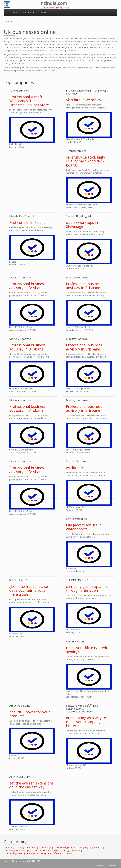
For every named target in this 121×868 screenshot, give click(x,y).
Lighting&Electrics (93, 847)
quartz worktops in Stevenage (82, 224)
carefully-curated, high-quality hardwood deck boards (86, 161)
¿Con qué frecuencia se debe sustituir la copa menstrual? (29, 590)
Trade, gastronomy (71, 850)
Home (14, 13)
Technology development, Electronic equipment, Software (34, 853)
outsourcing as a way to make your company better (86, 722)
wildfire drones (79, 468)
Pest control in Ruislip (27, 222)
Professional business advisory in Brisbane (27, 286)
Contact (42, 13)
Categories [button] (28, 13)
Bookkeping (48, 847)
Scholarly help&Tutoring (27, 847)
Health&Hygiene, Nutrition (69, 847)
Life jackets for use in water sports (84, 527)
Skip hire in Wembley (84, 100)
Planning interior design (17, 850)
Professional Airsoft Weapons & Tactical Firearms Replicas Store (29, 101)
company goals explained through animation (87, 588)
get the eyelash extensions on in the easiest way (31, 785)
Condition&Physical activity (45, 850)
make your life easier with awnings (88, 650)
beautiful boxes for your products (30, 714)
